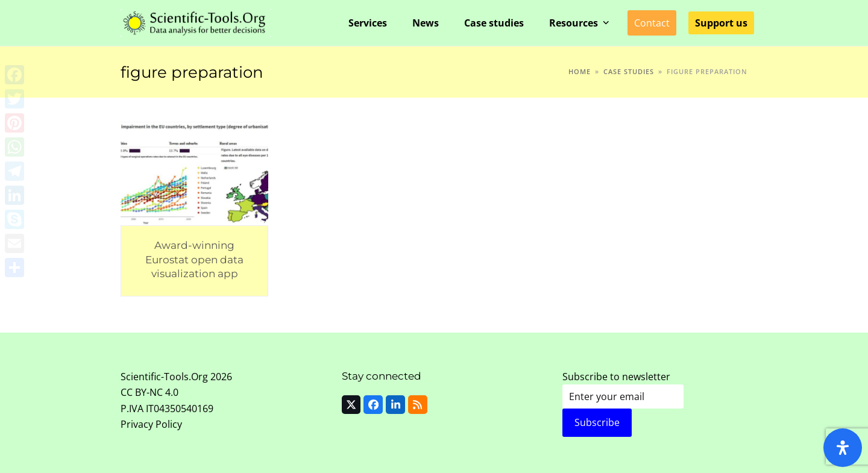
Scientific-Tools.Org (164, 377)
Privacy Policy (151, 424)
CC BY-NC (142, 392)
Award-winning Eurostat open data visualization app (194, 259)
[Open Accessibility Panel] (843, 448)
